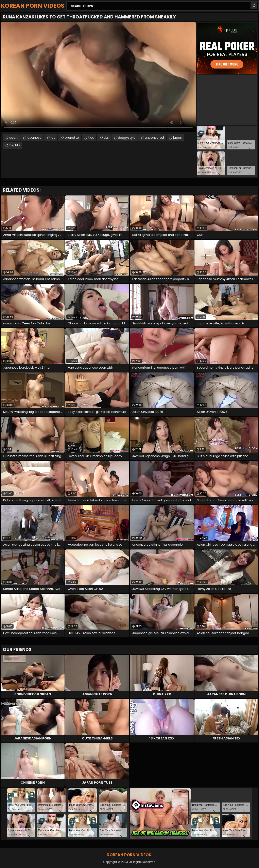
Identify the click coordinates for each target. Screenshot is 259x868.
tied (91, 138)
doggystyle (127, 138)
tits (106, 138)
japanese (34, 138)
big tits (15, 145)
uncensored (154, 138)
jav (53, 138)
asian (13, 138)
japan (178, 138)
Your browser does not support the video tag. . (98, 77)
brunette (72, 138)
